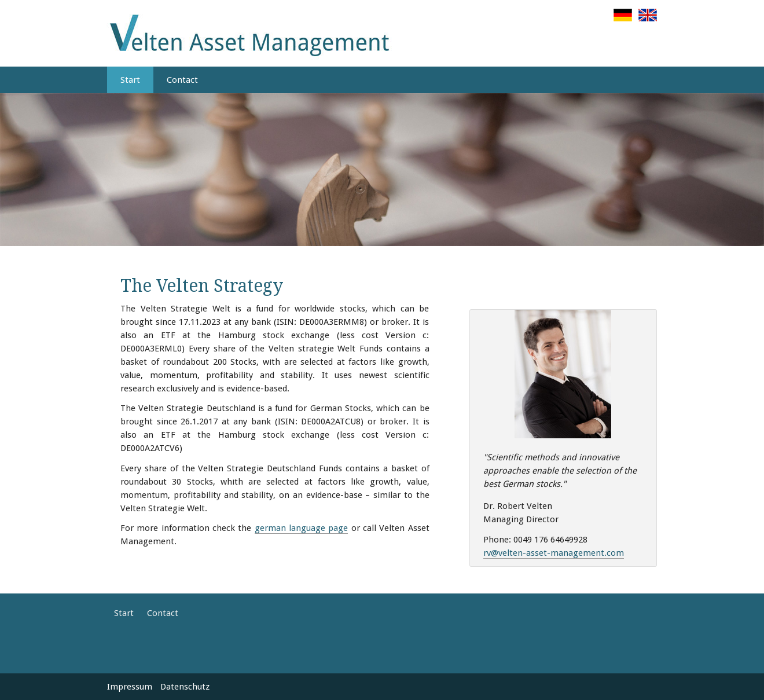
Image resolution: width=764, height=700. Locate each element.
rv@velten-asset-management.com (554, 553)
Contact (182, 80)
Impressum (130, 687)
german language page (302, 528)
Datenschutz (185, 687)
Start (130, 80)
